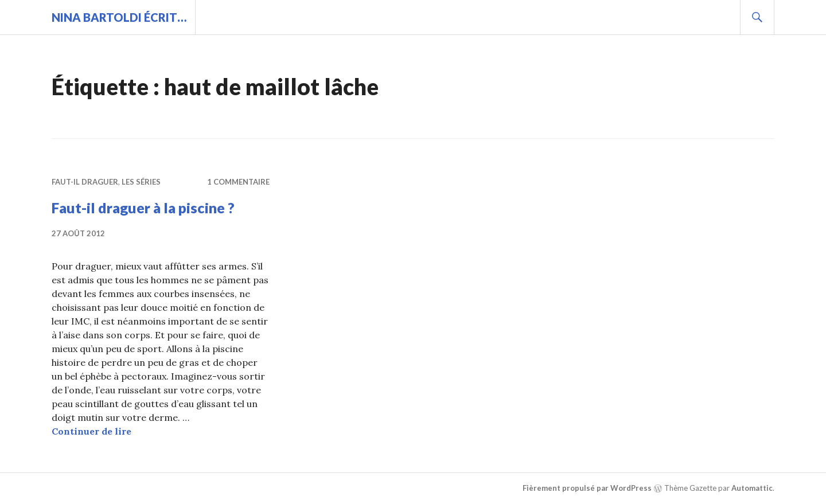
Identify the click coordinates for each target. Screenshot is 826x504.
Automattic (752, 488)
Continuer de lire (91, 431)
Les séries (141, 182)
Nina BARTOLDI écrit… (119, 17)
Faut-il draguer (85, 182)
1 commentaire (238, 182)
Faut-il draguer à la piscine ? (143, 208)
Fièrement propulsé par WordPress (587, 488)
